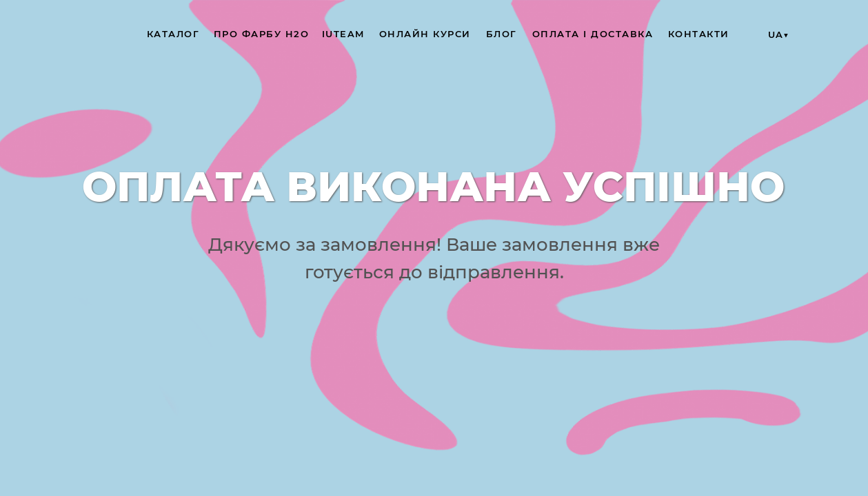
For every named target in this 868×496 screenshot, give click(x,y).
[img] (69, 34)
